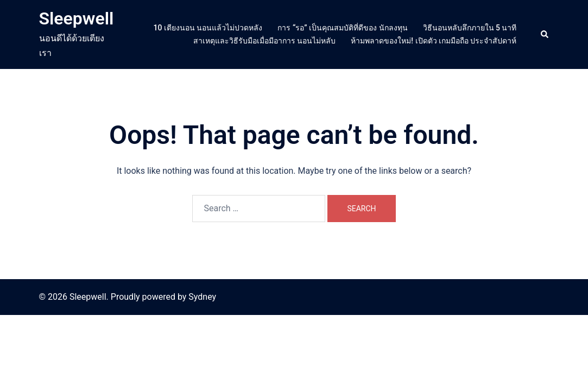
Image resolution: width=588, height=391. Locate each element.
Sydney (202, 297)
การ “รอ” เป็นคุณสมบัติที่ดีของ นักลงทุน (342, 28)
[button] (545, 34)
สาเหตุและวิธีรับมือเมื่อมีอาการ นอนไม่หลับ (264, 41)
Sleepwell (77, 18)
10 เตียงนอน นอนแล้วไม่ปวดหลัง (208, 28)
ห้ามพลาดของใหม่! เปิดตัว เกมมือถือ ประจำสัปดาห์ (434, 41)
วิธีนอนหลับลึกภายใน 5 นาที (470, 28)
